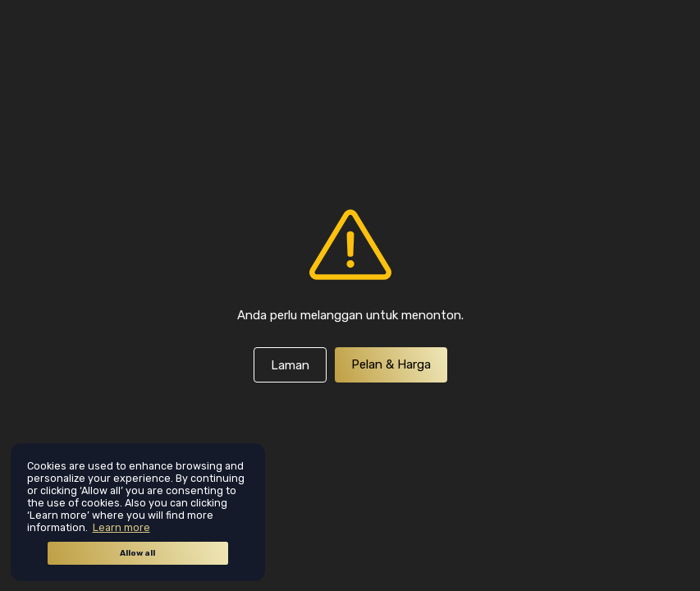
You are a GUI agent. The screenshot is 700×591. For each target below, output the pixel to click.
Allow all (137, 553)
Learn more (121, 527)
